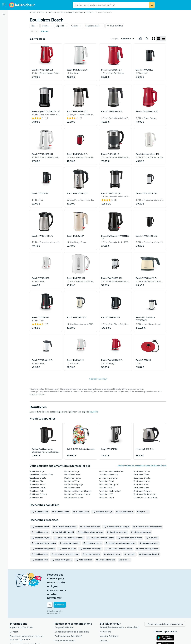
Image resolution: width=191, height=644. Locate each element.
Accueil (33, 12)
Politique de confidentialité (68, 612)
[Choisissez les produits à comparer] (140, 39)
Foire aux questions (20, 624)
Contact (14, 608)
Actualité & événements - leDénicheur (119, 603)
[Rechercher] (152, 5)
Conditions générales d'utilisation (72, 608)
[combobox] (111, 5)
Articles (104, 617)
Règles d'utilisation (64, 603)
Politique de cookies (65, 617)
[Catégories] (4, 5)
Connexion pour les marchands (26, 620)
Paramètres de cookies (66, 621)
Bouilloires (90, 12)
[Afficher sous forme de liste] (159, 39)
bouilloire (94, 412)
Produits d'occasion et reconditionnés (119, 626)
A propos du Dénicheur (22, 603)
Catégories (105, 621)
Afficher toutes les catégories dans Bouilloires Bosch (142, 466)
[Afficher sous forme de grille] (154, 39)
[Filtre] (4, 15)
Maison (42, 12)
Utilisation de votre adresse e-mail (61, 588)
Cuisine (51, 12)
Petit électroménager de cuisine (70, 12)
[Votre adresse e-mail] (66, 582)
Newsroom (105, 608)
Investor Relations (109, 612)
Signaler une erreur (98, 379)
